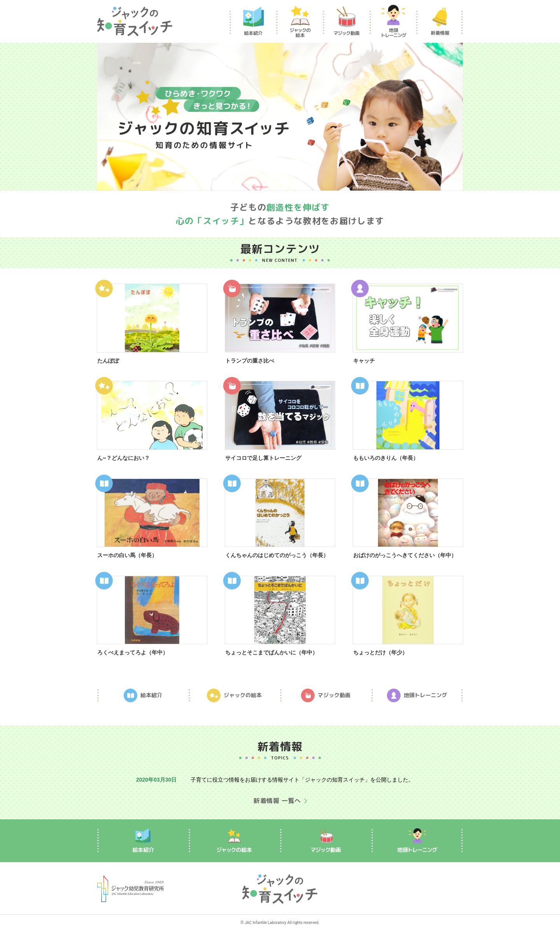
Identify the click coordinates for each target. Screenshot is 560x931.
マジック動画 (326, 695)
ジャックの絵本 (234, 695)
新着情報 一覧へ (277, 801)
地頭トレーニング (417, 695)
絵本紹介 (143, 695)
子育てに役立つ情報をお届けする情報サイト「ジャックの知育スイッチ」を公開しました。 (302, 780)
